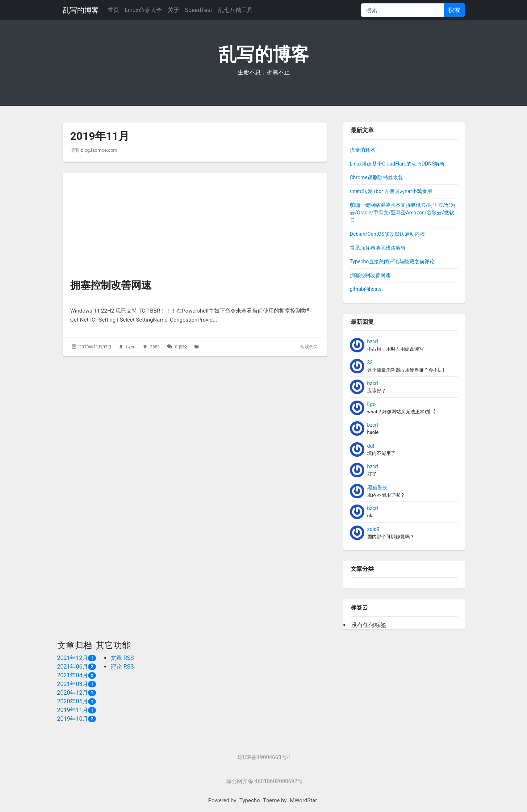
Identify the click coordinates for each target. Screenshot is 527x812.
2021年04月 (73, 675)
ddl (371, 446)
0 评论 (181, 347)
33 (370, 363)
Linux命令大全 (143, 10)
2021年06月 (73, 667)
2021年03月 (73, 684)
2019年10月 (73, 719)
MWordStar (303, 800)
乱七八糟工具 (235, 10)
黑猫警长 (377, 487)
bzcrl (131, 347)
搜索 (454, 10)
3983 (155, 347)
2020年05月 (73, 701)
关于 (173, 10)
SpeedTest (199, 10)
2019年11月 (73, 710)
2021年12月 (73, 658)
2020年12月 (73, 693)
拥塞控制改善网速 (111, 285)
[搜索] (403, 10)
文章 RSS (122, 658)
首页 (113, 10)
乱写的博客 (81, 10)
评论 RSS (122, 667)
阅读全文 (309, 347)
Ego (372, 404)
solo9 (373, 529)
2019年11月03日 (95, 347)
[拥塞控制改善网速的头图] (195, 223)
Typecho (250, 800)
